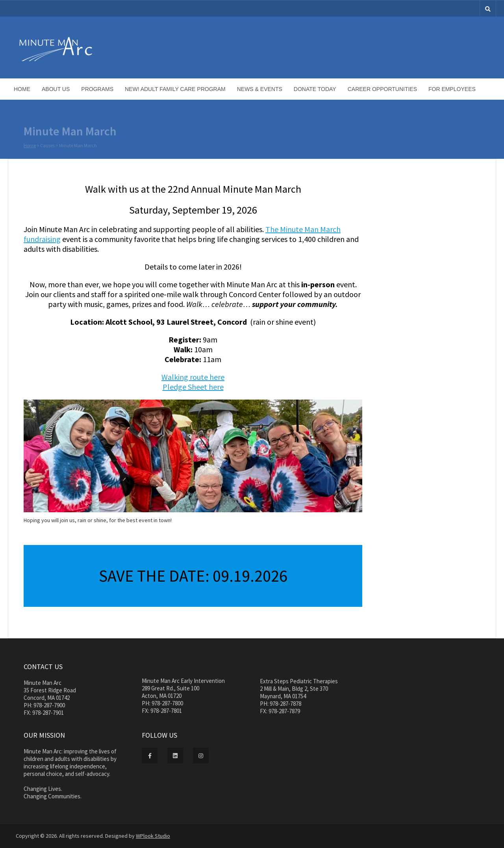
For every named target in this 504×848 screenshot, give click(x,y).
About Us (56, 89)
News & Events (260, 89)
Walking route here (193, 377)
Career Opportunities (382, 89)
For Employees (452, 89)
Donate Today (315, 89)
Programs (97, 89)
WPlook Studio (153, 836)
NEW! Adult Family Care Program (175, 89)
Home (22, 89)
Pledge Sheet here (193, 387)
